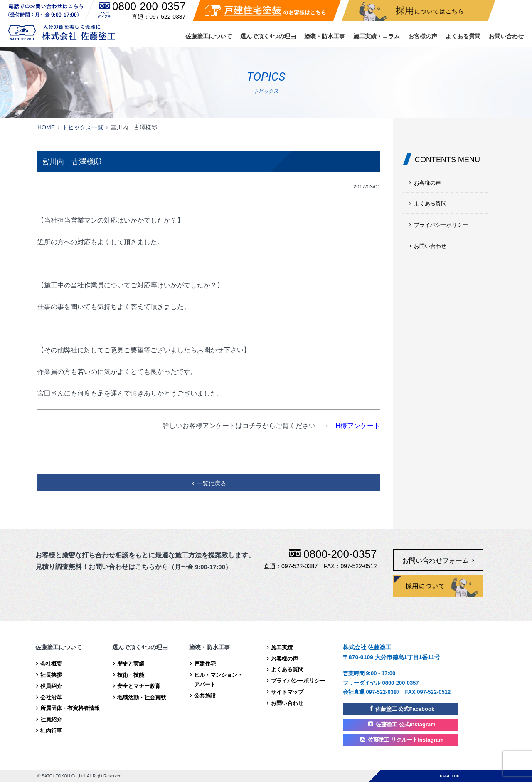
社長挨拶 (51, 675)
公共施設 (205, 696)
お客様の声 (423, 36)
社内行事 (51, 731)
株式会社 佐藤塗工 (62, 32)
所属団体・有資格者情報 (70, 708)
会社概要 (51, 664)
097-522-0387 (167, 17)
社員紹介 (51, 719)
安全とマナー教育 (139, 686)
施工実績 (282, 647)
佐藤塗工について (209, 36)
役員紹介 (51, 686)
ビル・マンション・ (229, 681)
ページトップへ (452, 776)
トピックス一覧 (83, 127)
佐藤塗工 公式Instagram (406, 724)
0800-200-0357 (149, 6)
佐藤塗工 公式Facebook (405, 709)
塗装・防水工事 (325, 36)
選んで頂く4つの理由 (268, 36)
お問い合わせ (506, 36)
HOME (46, 127)
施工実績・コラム (377, 36)
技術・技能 (131, 675)
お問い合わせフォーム (436, 561)
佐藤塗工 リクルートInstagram (406, 740)
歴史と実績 (131, 664)
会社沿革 (51, 697)
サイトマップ (287, 692)
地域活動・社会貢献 (142, 697)
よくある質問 (463, 36)
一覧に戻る (212, 483)
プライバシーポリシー (441, 225)
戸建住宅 (205, 664)
